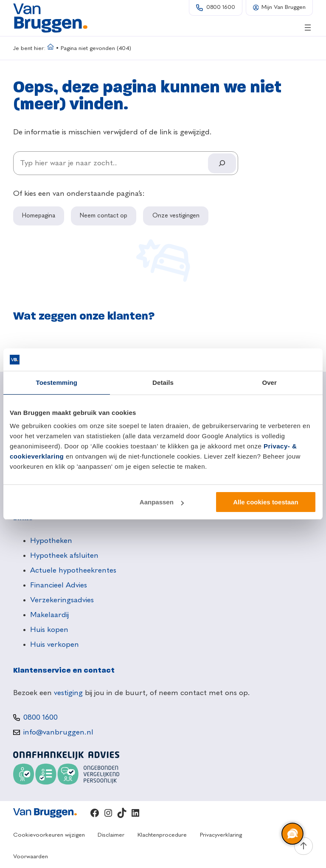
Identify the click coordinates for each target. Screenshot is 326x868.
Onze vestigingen (176, 216)
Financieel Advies (59, 585)
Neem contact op (104, 216)
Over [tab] (269, 383)
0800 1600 (221, 7)
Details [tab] (163, 383)
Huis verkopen (55, 645)
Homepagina (39, 216)
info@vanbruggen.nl (58, 732)
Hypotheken (51, 541)
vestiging (68, 693)
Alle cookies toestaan (266, 502)
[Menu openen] (308, 28)
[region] (292, 834)
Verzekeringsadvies (62, 600)
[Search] (222, 163)
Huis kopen (49, 630)
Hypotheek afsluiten (64, 556)
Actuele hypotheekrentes (73, 570)
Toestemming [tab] (57, 383)
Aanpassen (162, 502)
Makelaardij (49, 615)
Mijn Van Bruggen (284, 7)
